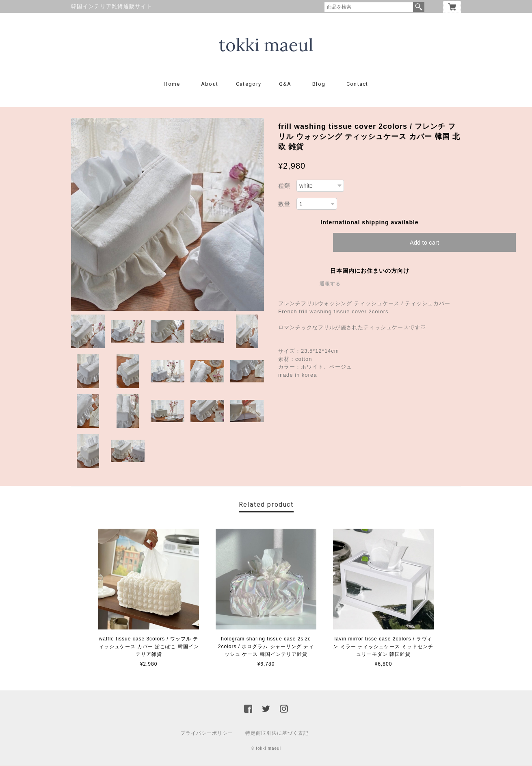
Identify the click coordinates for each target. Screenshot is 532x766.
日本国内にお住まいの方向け (370, 271)
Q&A (285, 84)
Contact (357, 84)
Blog (319, 84)
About (210, 84)
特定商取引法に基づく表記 (277, 733)
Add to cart (425, 243)
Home (172, 84)
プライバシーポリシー (207, 733)
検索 (419, 7)
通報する (330, 284)
